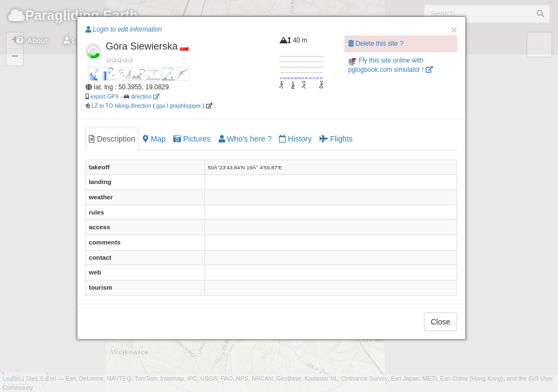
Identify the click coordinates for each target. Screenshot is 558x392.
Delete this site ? (376, 44)
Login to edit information (124, 29)
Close (441, 322)
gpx (161, 106)
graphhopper (185, 106)
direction (145, 97)
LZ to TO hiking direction (121, 106)
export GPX (105, 97)
